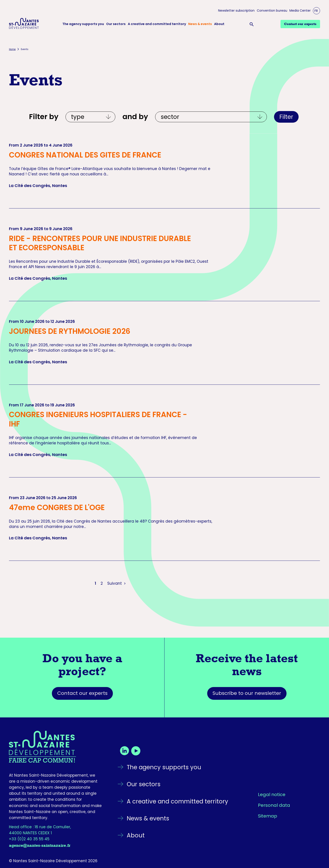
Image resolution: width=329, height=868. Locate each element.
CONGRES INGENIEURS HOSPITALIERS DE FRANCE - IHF (98, 419)
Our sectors (116, 24)
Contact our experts (82, 693)
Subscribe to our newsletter (247, 693)
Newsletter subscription (236, 11)
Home (12, 49)
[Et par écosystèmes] (211, 117)
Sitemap (268, 816)
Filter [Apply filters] (286, 117)
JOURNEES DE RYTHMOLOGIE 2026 (70, 331)
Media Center (300, 11)
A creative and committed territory (157, 24)
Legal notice (272, 794)
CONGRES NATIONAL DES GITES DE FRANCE (85, 155)
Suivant (117, 583)
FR (316, 11)
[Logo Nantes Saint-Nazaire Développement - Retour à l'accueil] (24, 24)
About (219, 24)
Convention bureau (272, 11)
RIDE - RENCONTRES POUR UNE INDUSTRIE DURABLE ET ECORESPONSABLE (100, 243)
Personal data (274, 805)
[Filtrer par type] (90, 117)
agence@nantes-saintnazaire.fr (40, 845)
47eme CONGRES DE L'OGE (57, 508)
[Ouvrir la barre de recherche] (253, 24)
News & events (200, 24)
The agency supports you (83, 24)
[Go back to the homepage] (56, 747)
